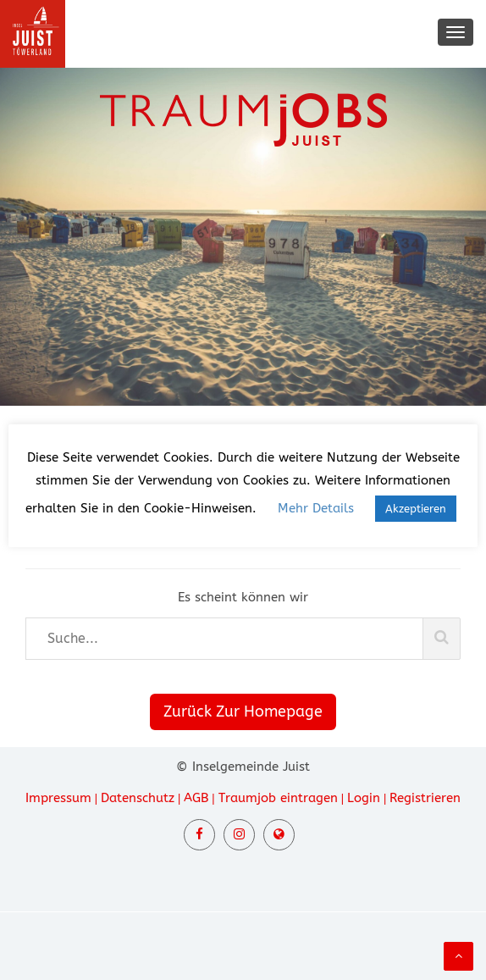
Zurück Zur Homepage (243, 711)
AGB (196, 798)
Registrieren (425, 798)
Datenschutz (138, 798)
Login (364, 798)
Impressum (58, 798)
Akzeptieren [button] (416, 509)
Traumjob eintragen (278, 798)
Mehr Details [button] (316, 508)
